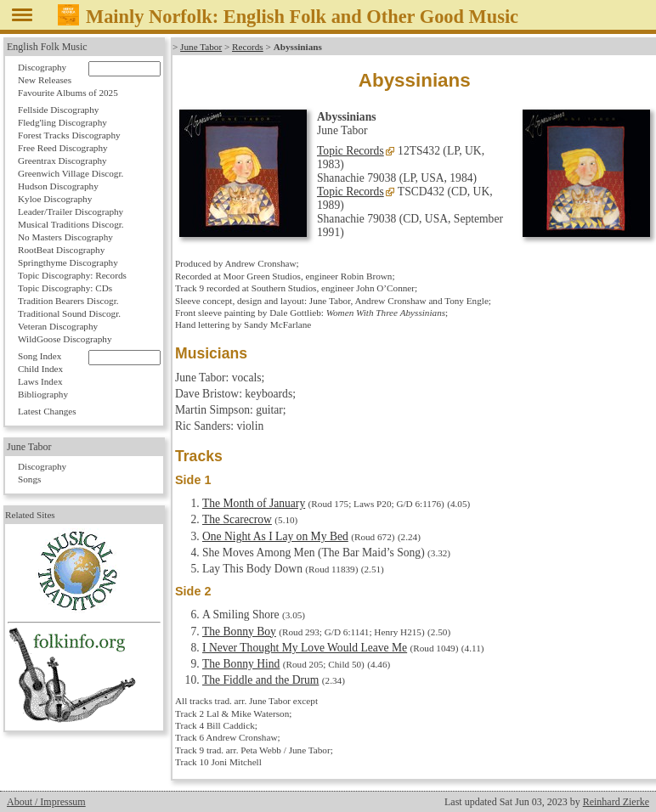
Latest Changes (47, 411)
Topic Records (351, 151)
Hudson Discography (58, 186)
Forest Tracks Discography (69, 135)
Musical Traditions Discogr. (71, 224)
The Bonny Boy (239, 632)
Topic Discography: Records (72, 275)
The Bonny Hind (241, 664)
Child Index (40, 369)
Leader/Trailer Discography (71, 211)
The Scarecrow (237, 519)
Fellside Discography (58, 110)
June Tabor (201, 47)
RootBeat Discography (61, 250)
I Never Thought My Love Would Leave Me (305, 648)
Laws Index (40, 381)
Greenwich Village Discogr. (71, 173)
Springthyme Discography (68, 262)
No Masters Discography (65, 237)
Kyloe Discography (55, 199)
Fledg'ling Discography (62, 122)
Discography (42, 67)
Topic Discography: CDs (65, 288)
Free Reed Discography (63, 148)
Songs (29, 479)
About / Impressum (46, 802)
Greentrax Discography (62, 161)
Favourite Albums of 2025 (68, 93)
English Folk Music (47, 47)
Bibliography (43, 394)
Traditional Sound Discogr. (69, 313)
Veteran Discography (58, 326)
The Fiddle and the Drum (260, 680)
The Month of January (254, 503)
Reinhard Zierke (616, 802)
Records (248, 47)
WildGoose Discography (65, 339)
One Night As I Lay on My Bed (275, 536)
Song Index (40, 356)
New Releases (45, 80)
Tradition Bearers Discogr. (68, 301)
